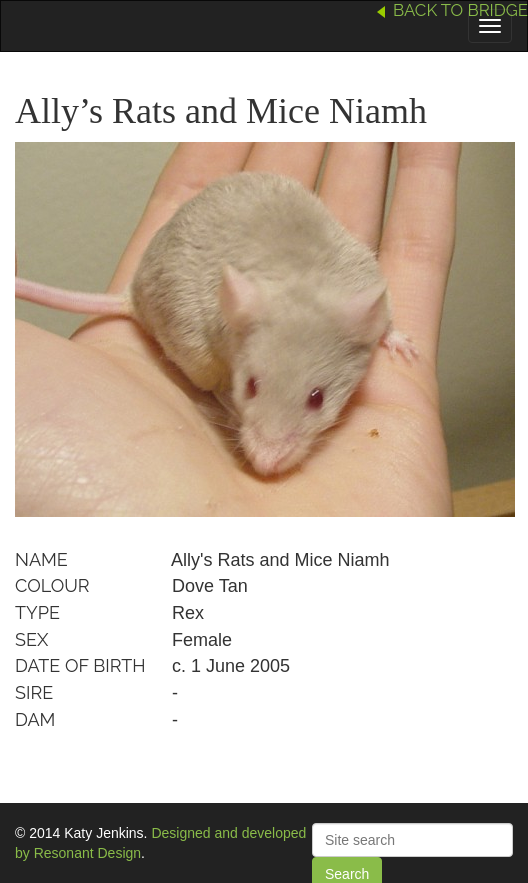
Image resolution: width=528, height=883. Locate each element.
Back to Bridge (460, 10)
